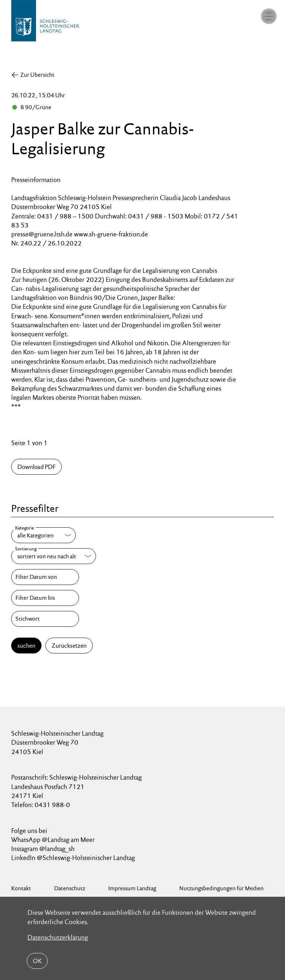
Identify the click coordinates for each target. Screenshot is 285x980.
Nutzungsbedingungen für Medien (222, 888)
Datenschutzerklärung (58, 937)
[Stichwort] (45, 619)
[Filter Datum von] (45, 577)
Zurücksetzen (69, 646)
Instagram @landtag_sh (44, 849)
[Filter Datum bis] (45, 598)
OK (37, 961)
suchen (26, 646)
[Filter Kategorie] (43, 535)
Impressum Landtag (132, 888)
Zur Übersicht (37, 75)
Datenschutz (70, 888)
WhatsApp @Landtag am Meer (53, 840)
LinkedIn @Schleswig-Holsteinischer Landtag (73, 858)
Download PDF (36, 467)
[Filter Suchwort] (45, 619)
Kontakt (21, 888)
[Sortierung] (54, 556)
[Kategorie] (43, 535)
